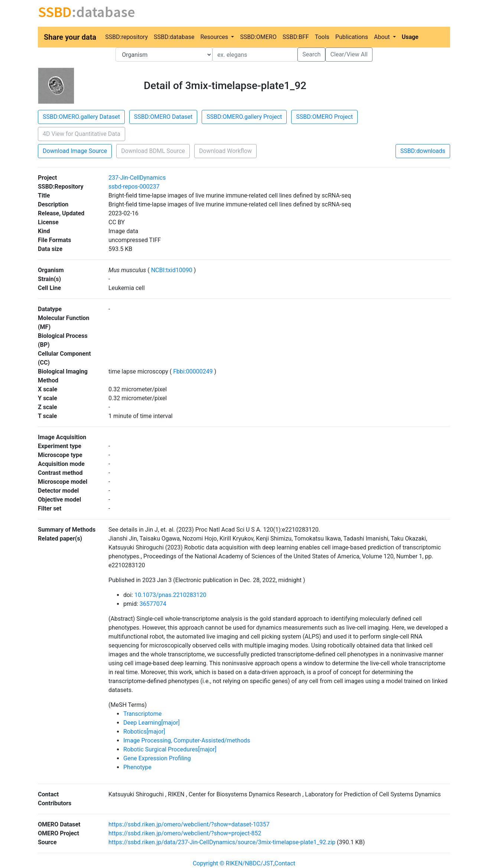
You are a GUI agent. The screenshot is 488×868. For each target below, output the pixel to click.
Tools (322, 37)
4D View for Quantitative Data (82, 134)
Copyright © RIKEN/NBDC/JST (233, 863)
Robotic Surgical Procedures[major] (170, 749)
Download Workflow (225, 151)
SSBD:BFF (296, 37)
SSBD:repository (126, 37)
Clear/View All (349, 54)
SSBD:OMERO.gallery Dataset (81, 117)
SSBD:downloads (423, 151)
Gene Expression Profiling (157, 758)
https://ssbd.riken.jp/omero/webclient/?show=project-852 (185, 833)
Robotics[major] (144, 732)
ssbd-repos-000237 (134, 187)
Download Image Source (75, 151)
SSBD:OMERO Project (324, 117)
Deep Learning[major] (152, 723)
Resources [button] (215, 37)
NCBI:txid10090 (172, 270)
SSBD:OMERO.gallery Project (244, 117)
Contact (285, 863)
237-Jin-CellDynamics (137, 178)
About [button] (383, 37)
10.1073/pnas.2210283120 (170, 595)
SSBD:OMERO (258, 37)
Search (311, 54)
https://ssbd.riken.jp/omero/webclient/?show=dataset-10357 (189, 824)
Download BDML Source (153, 151)
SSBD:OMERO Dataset (163, 117)
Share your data (70, 37)
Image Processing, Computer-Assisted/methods (187, 740)
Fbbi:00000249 (193, 371)
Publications (352, 37)
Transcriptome (142, 714)
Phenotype (137, 767)
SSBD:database (174, 37)
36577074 (153, 604)
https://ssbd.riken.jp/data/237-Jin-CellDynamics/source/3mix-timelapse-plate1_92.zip (222, 842)
